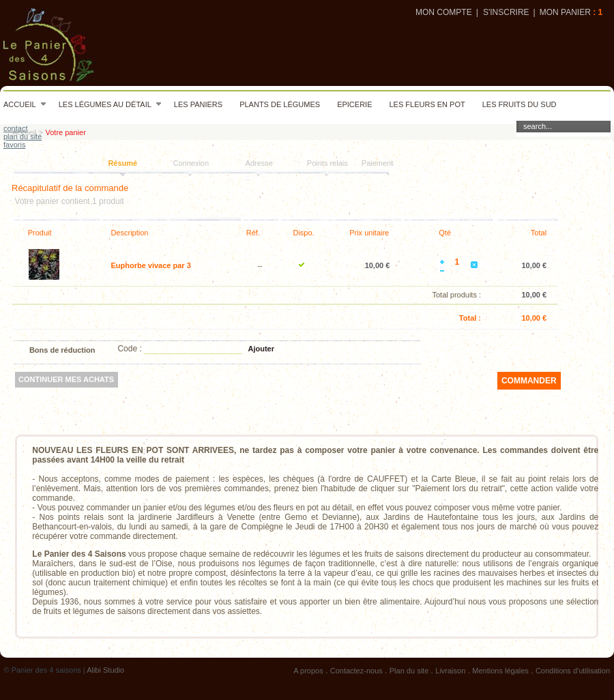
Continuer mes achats (66, 379)
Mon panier (565, 12)
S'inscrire (506, 12)
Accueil (25, 104)
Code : (129, 349)
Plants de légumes (280, 104)
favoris (14, 145)
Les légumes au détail (111, 104)
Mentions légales (500, 671)
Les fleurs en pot (427, 104)
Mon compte (444, 12)
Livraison (450, 671)
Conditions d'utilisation (573, 671)
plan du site (23, 136)
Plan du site (409, 671)
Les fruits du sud (520, 104)
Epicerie (354, 104)
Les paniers (198, 104)
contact (15, 128)
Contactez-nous (356, 671)
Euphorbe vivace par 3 (150, 265)
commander (529, 381)
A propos (308, 671)
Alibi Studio (105, 670)
